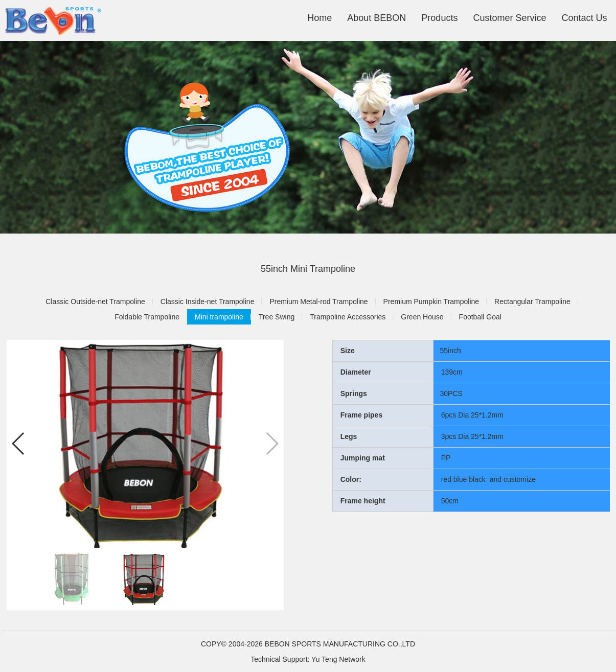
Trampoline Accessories (348, 317)
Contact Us (584, 18)
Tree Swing (277, 317)
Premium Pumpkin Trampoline (431, 302)
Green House (422, 317)
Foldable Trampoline (147, 317)
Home (320, 18)
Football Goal (480, 317)
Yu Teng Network (338, 659)
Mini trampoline (219, 317)
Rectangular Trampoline (532, 302)
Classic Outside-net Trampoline (95, 302)
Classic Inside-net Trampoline (208, 302)
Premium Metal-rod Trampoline (318, 302)
